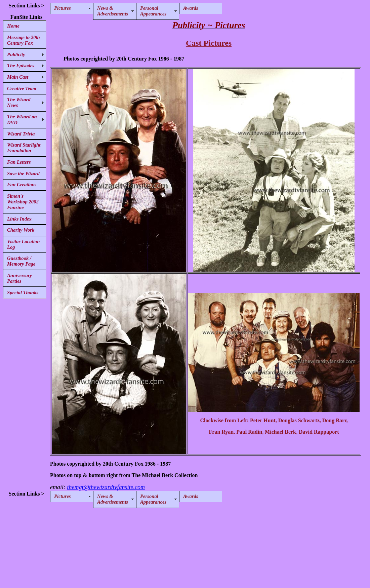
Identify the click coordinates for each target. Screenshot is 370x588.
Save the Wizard (23, 173)
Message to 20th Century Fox (24, 40)
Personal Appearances (153, 11)
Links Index (19, 219)
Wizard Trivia (21, 134)
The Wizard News (19, 102)
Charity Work (21, 230)
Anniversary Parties (19, 278)
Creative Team (22, 88)
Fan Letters (19, 162)
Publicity (16, 54)
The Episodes (21, 66)
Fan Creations (22, 185)
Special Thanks (23, 292)
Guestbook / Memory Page (21, 261)
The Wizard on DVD (22, 120)
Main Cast (18, 77)
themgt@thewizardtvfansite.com (106, 487)
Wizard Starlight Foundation (24, 148)
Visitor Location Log (23, 244)
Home (13, 26)
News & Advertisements (113, 11)
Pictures (63, 8)
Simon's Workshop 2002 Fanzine (23, 202)
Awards (191, 8)
